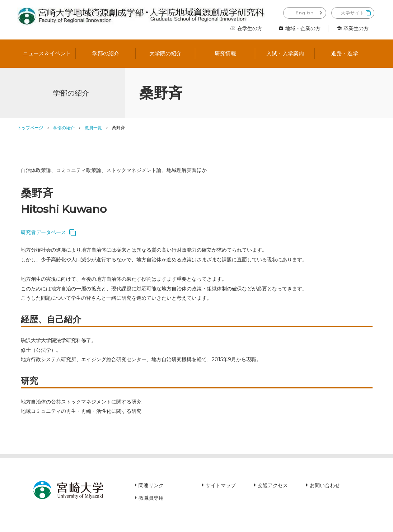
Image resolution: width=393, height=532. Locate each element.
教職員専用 (151, 498)
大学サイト (353, 13)
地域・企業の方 (300, 28)
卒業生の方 (353, 28)
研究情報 (225, 53)
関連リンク (151, 485)
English (305, 13)
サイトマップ (221, 485)
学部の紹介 (106, 53)
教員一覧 (93, 128)
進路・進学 (345, 53)
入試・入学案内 (285, 53)
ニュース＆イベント (47, 53)
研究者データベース (43, 232)
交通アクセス (273, 485)
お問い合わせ (325, 485)
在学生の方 (246, 28)
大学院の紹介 (165, 53)
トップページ (30, 128)
